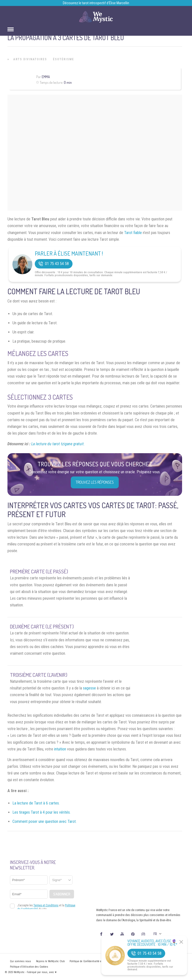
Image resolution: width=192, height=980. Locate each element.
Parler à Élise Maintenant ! (69, 253)
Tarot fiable (133, 233)
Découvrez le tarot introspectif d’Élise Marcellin (96, 3)
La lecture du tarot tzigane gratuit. (58, 444)
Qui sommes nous (20, 961)
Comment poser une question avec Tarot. (44, 821)
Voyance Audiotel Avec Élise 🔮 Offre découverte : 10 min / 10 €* (152, 943)
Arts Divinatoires (30, 59)
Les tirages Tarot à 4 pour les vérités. (41, 812)
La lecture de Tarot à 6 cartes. (36, 803)
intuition (60, 749)
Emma (46, 77)
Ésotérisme (63, 59)
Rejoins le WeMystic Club (50, 961)
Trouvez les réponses (95, 482)
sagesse (89, 688)
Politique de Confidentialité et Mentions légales (96, 961)
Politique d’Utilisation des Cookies (29, 967)
